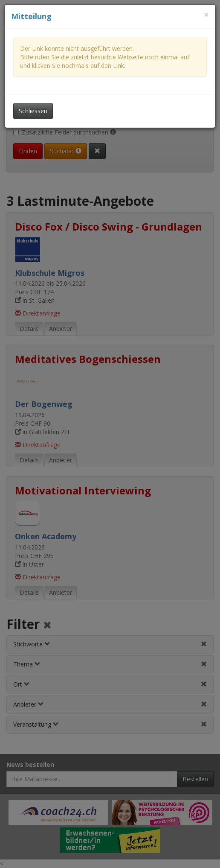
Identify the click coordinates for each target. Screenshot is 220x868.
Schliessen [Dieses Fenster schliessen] (33, 111)
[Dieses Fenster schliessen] (206, 15)
